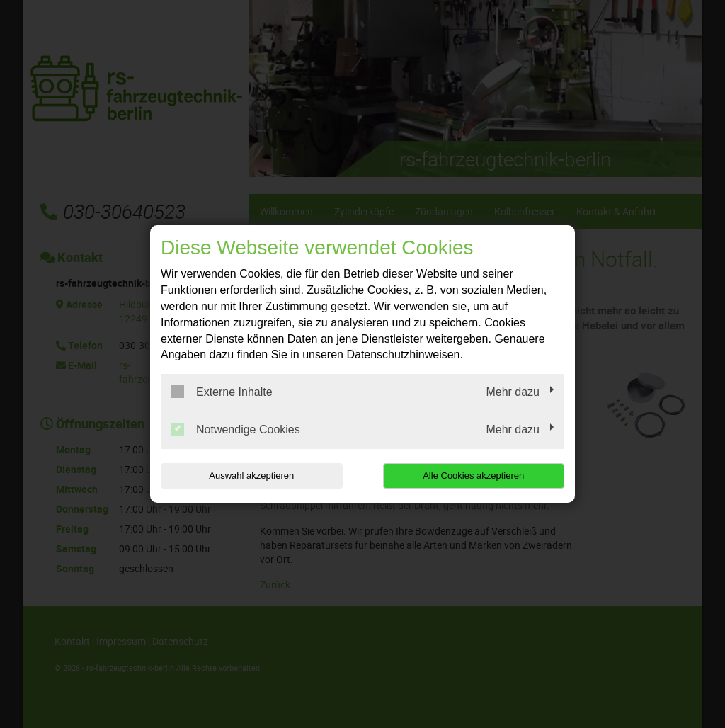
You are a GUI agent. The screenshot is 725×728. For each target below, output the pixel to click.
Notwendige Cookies (236, 429)
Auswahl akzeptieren (251, 476)
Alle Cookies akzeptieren (473, 476)
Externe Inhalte (222, 392)
